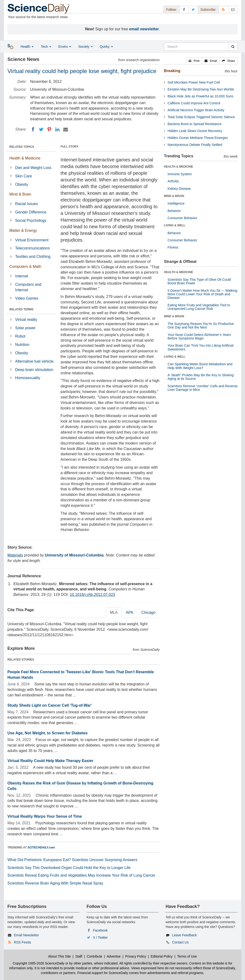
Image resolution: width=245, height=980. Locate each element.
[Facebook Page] (184, 9)
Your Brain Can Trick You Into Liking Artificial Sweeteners (200, 347)
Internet (22, 276)
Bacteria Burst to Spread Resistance (195, 124)
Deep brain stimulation (34, 370)
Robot (20, 336)
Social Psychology (31, 220)
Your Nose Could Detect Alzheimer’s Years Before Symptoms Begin (199, 336)
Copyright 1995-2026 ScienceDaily (39, 963)
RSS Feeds (22, 942)
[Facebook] (33, 129)
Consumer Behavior (182, 218)
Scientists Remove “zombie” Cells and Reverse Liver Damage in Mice (203, 388)
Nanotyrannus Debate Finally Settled (195, 145)
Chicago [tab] (148, 612)
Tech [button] (46, 47)
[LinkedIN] (57, 129)
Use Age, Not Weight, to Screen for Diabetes (47, 733)
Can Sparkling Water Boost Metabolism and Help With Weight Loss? (200, 366)
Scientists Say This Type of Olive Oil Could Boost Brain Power (199, 281)
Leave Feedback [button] (184, 935)
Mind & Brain (20, 194)
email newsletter (144, 29)
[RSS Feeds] (223, 9)
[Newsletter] (233, 9)
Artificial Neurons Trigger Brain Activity (196, 110)
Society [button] (85, 47)
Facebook (100, 930)
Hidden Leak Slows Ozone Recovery (195, 131)
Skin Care (23, 176)
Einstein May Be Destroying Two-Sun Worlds (201, 89)
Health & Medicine (25, 158)
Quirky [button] (106, 47)
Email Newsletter (26, 935)
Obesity (22, 184)
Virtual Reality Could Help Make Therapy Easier (50, 761)
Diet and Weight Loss (33, 168)
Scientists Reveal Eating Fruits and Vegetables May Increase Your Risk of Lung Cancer (81, 875)
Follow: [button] (171, 10)
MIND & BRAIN (174, 196)
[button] (194, 61)
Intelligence (176, 203)
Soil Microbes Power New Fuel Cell (194, 82)
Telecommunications (32, 248)
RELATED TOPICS (22, 147)
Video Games (27, 298)
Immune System (180, 174)
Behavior (174, 211)
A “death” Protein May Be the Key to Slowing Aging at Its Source (200, 377)
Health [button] (27, 47)
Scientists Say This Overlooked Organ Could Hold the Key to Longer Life (69, 868)
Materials (15, 555)
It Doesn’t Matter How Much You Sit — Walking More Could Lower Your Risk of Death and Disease (202, 294)
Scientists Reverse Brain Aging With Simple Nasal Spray (55, 883)
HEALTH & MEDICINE (178, 167)
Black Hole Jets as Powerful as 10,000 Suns (200, 96)
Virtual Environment (32, 240)
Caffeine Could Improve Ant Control (194, 103)
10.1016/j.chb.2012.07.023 (93, 595)
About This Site (59, 956)
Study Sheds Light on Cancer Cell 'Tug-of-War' (50, 705)
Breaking (172, 71)
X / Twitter (100, 938)
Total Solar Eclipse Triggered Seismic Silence (201, 117)
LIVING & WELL (175, 225)
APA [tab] (130, 612)
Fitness (173, 247)
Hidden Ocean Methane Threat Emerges (198, 138)
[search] (233, 47)
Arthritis (173, 181)
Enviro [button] (65, 47)
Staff (79, 956)
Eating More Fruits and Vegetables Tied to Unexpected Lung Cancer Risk (199, 307)
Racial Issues (26, 204)
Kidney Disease (179, 189)
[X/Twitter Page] (193, 9)
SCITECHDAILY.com (41, 848)
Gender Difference (31, 212)
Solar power (25, 328)
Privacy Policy (136, 956)
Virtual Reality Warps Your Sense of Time (45, 816)
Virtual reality (26, 320)
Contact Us (180, 942)
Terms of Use (187, 956)
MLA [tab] (114, 612)
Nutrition (22, 345)
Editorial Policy (162, 956)
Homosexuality (28, 378)
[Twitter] (41, 129)
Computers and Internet (28, 287)
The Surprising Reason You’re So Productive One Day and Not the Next (201, 326)
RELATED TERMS (21, 309)
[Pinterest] (49, 129)
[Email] (66, 129)
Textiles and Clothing (33, 257)
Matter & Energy (23, 230)
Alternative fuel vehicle (34, 361)
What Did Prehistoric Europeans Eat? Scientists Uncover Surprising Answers (72, 860)
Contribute (95, 956)
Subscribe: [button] (208, 10)
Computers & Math (25, 267)
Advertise (114, 956)
